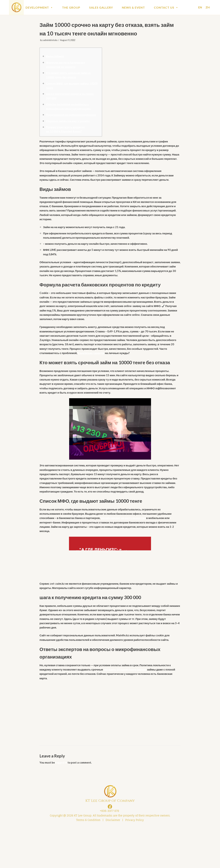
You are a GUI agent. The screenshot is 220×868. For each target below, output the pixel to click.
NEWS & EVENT (133, 7)
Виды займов (56, 58)
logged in (62, 802)
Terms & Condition (88, 860)
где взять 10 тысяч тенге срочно (129, 708)
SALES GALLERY (101, 7)
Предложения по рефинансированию (72, 119)
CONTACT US (166, 7)
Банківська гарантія (120, 377)
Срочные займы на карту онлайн (69, 125)
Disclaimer (113, 860)
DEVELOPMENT (39, 7)
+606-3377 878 (109, 851)
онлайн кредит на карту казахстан (128, 551)
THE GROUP (71, 7)
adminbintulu (51, 41)
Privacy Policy (135, 860)
